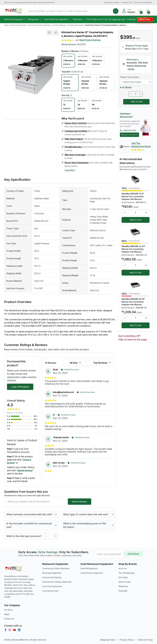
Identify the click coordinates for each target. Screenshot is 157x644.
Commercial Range (59, 25)
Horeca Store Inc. (21, 640)
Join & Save (133, 554)
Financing (131, 19)
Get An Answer (79, 502)
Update (131, 69)
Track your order (111, 2)
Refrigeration (35, 19)
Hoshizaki (123, 591)
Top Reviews (102, 363)
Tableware (78, 19)
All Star (75, 363)
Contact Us (126, 2)
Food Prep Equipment (52, 586)
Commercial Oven (50, 591)
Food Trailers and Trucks (99, 19)
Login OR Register (20, 387)
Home (7, 25)
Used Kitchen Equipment (92, 573)
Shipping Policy (108, 640)
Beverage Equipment (52, 573)
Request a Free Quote (129, 135)
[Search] (116, 11)
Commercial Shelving (52, 577)
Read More (71, 170)
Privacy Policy (127, 640)
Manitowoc (124, 586)
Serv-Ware (123, 577)
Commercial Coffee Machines (56, 568)
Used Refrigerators (89, 568)
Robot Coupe (124, 582)
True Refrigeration (127, 573)
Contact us (9, 619)
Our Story (8, 610)
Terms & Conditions (143, 2)
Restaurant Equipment (15, 19)
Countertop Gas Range (75, 25)
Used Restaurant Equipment (57, 19)
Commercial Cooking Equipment (39, 25)
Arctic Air (123, 568)
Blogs (7, 614)
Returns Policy (145, 640)
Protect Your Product (130, 77)
